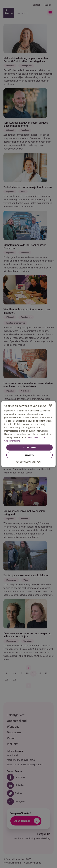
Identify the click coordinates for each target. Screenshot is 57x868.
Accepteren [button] (30, 447)
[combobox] (51, 405)
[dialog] (29, 434)
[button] (29, 462)
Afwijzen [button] (30, 455)
